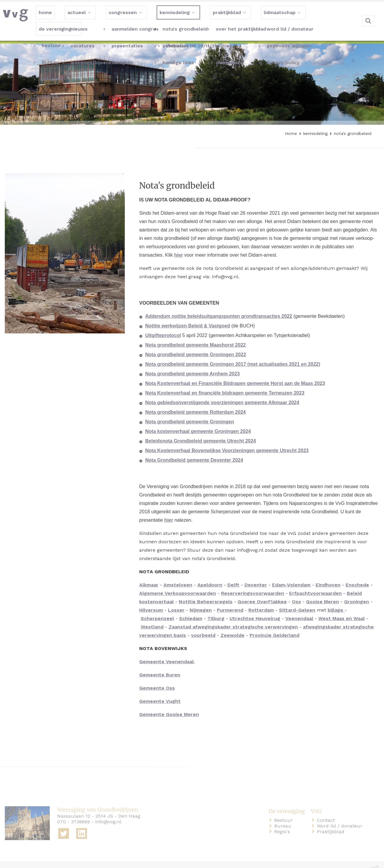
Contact (327, 808)
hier (178, 243)
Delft (233, 573)
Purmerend (230, 598)
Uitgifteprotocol (163, 323)
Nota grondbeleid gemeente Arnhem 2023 (192, 361)
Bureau (284, 814)
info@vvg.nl (108, 809)
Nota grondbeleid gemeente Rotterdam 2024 (195, 400)
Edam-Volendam (291, 573)
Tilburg (216, 606)
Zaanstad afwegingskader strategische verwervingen (233, 614)
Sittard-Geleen (297, 598)
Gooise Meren (322, 589)
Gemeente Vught (160, 689)
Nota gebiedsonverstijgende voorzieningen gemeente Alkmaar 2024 (222, 390)
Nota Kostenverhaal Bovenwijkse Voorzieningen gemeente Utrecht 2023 (227, 438)
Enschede (357, 573)
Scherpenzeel (157, 606)
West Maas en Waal (342, 606)
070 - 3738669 (73, 809)
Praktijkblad (332, 819)
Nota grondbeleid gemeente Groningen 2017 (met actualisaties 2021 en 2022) (233, 352)
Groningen (357, 589)
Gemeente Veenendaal (166, 649)
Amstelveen (178, 573)
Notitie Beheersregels (206, 589)
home (13, 859)
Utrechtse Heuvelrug (255, 606)
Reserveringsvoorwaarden (253, 581)
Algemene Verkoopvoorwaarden (178, 581)
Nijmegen (201, 598)
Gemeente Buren (160, 662)
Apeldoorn (210, 573)
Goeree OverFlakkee (262, 589)
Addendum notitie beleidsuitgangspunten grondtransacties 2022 (219, 304)
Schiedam (191, 606)
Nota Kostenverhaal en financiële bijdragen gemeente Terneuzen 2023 (225, 381)
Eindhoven (328, 573)
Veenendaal (299, 606)
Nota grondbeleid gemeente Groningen (190, 409)
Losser (176, 598)
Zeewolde (232, 623)
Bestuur (285, 808)
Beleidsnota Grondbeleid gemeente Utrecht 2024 (201, 429)
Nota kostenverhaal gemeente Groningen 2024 (198, 419)
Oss (296, 589)
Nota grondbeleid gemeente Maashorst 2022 (195, 333)
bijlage (336, 598)
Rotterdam (261, 598)
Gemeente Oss (157, 676)
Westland (152, 614)
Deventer (256, 573)
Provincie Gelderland (274, 623)
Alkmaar (149, 573)
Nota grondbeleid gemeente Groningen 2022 (196, 342)
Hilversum (151, 598)
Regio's (283, 819)
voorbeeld (203, 623)
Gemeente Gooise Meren (169, 702)
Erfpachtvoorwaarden (315, 581)
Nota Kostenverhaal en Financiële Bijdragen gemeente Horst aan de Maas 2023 (235, 371)
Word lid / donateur (341, 814)
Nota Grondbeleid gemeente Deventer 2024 (194, 448)
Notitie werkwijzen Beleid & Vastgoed (188, 313)
